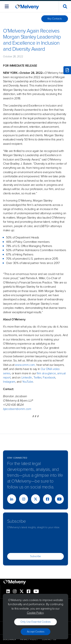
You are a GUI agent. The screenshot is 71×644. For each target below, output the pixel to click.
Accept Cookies (36, 632)
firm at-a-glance (46, 373)
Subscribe (35, 556)
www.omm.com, (25, 365)
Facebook (49, 377)
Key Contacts (55, 19)
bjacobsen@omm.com (17, 409)
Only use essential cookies (35, 622)
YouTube (28, 382)
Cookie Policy (35, 613)
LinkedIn (27, 377)
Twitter (37, 377)
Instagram (9, 382)
